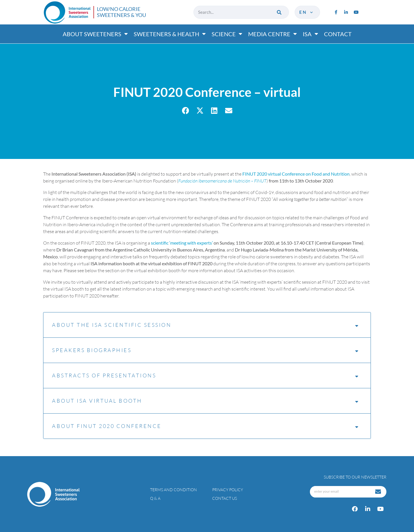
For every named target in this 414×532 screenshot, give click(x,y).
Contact (338, 34)
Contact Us (225, 498)
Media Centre (273, 34)
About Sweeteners (95, 34)
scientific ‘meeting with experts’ (182, 243)
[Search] (280, 12)
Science (227, 34)
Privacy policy (228, 490)
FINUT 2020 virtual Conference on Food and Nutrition (296, 174)
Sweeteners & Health (170, 34)
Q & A (155, 498)
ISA (310, 34)
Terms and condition (174, 490)
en (307, 12)
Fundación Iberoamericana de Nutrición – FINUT (222, 181)
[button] (186, 111)
